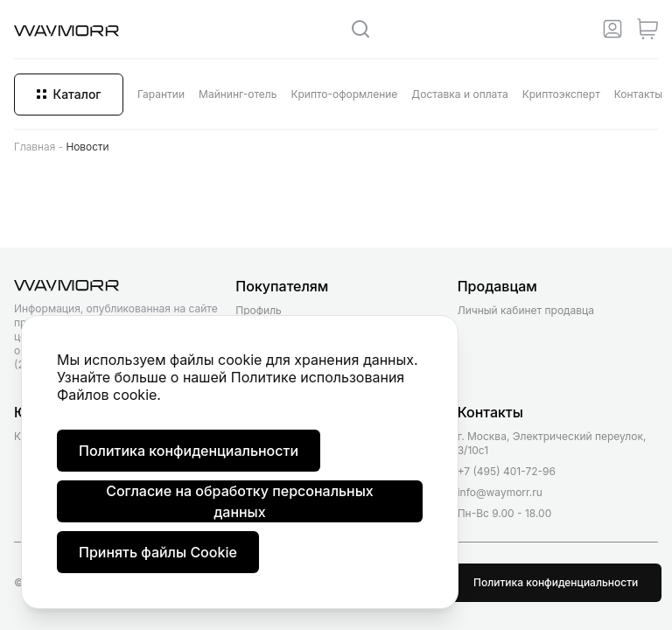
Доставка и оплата (459, 94)
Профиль (258, 310)
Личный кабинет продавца (526, 310)
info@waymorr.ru (500, 492)
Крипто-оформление (344, 94)
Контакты (638, 94)
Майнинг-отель (238, 94)
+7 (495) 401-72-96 (507, 471)
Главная (35, 147)
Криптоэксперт (561, 94)
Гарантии (161, 94)
